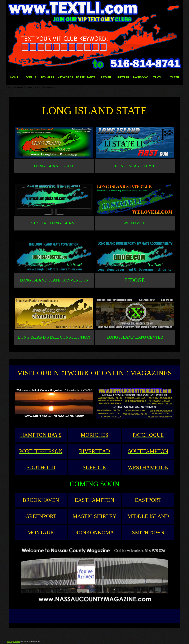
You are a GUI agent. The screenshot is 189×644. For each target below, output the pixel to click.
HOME (14, 77)
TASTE (175, 77)
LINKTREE (122, 77)
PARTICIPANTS (86, 77)
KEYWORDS (65, 77)
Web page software (14, 642)
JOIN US (31, 77)
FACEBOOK (140, 77)
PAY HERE (48, 77)
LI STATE (105, 77)
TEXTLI (158, 77)
